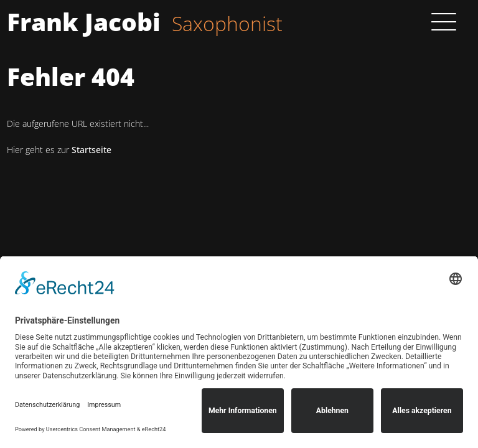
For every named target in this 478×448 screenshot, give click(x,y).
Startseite (91, 150)
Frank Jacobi (84, 22)
